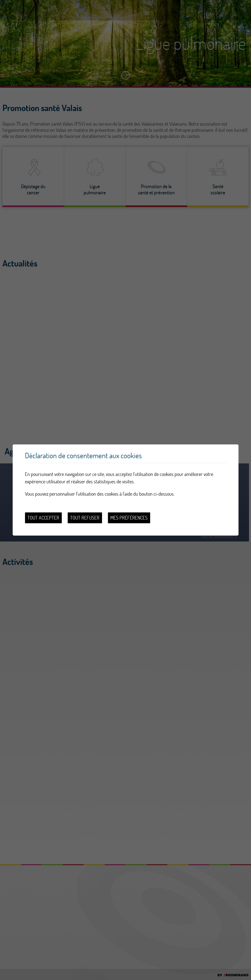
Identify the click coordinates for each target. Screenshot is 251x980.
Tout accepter (43, 518)
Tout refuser (85, 518)
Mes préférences (129, 518)
